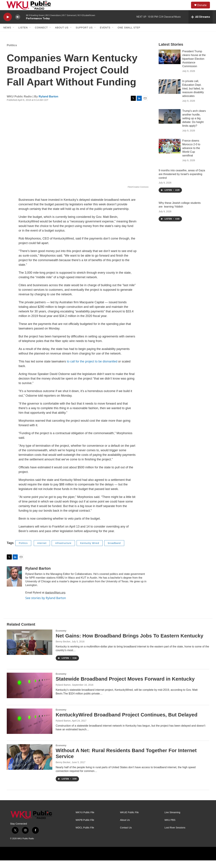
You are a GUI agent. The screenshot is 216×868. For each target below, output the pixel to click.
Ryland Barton (48, 104)
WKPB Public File (85, 828)
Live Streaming (172, 820)
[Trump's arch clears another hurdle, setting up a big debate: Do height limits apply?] (170, 124)
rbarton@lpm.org (55, 600)
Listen (23, 35)
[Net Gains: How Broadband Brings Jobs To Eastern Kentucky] (30, 650)
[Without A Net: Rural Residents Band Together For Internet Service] (30, 764)
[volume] (18, 25)
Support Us (84, 35)
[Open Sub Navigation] (14, 35)
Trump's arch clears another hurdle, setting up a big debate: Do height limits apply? (194, 126)
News (7, 35)
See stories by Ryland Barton (46, 606)
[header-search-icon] (187, 9)
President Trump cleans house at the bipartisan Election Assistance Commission (194, 66)
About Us (62, 35)
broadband (114, 551)
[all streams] (201, 25)
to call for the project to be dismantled (92, 369)
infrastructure (63, 551)
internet (42, 551)
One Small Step (129, 35)
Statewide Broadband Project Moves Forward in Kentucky (125, 686)
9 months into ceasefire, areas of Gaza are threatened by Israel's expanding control (182, 182)
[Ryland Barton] (14, 584)
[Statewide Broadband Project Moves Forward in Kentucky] (30, 693)
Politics (12, 53)
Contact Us (126, 835)
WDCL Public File (85, 835)
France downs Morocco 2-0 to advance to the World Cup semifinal (191, 156)
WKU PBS (170, 828)
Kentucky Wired (90, 551)
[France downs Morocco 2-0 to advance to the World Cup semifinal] (170, 154)
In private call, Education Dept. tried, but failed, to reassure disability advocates (193, 96)
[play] (8, 25)
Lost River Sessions (175, 835)
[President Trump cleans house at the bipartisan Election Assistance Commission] (170, 64)
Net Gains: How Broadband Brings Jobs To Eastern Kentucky (130, 643)
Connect (41, 35)
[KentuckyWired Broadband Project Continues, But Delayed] (30, 729)
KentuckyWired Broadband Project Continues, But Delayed (127, 722)
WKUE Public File (129, 820)
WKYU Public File (85, 820)
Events (105, 35)
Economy (61, 638)
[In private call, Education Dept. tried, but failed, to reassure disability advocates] (170, 94)
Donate (204, 9)
